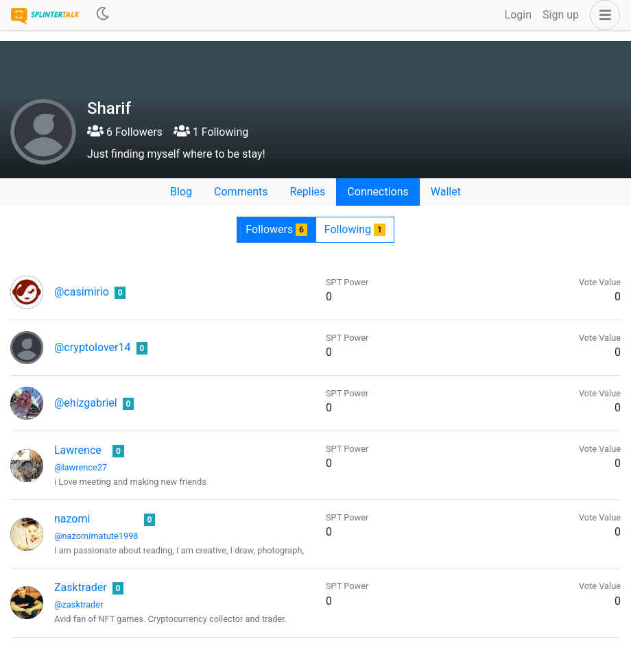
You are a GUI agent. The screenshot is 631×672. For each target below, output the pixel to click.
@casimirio (82, 292)
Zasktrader (81, 587)
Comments (241, 192)
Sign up (561, 15)
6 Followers (125, 132)
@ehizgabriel (86, 403)
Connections (378, 192)
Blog (181, 192)
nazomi (72, 519)
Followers (276, 229)
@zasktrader (79, 604)
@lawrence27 (81, 467)
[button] (602, 15)
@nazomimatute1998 (96, 536)
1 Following (211, 132)
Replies (307, 192)
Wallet (446, 192)
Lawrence (78, 450)
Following (355, 229)
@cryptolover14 (93, 347)
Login (518, 15)
